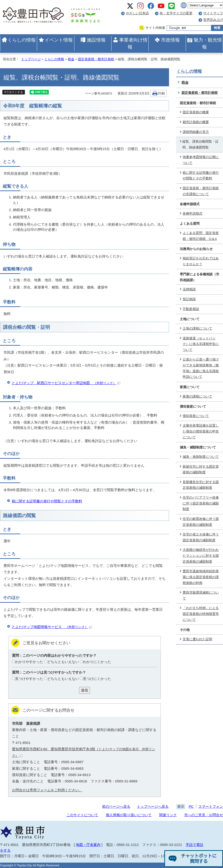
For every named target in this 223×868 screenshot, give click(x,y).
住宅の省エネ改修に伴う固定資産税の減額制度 (201, 537)
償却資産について (196, 416)
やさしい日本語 (137, 13)
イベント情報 (59, 40)
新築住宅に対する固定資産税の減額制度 (201, 470)
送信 (85, 690)
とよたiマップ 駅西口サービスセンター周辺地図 (66, 383)
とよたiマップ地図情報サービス (52, 627)
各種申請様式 (192, 214)
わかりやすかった (29, 662)
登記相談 (189, 299)
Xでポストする (14, 92)
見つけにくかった (97, 679)
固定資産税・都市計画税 (96, 59)
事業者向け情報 (133, 43)
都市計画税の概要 (196, 122)
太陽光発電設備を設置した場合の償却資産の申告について (201, 431)
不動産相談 (191, 309)
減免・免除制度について (201, 457)
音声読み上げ (213, 20)
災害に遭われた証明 (197, 639)
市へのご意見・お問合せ (204, 815)
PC (191, 806)
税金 (71, 59)
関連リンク (168, 815)
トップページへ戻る (153, 806)
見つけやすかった (29, 679)
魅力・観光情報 (208, 43)
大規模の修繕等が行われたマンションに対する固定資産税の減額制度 (201, 556)
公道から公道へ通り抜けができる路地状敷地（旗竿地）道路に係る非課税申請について (201, 368)
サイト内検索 (155, 28)
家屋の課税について (197, 396)
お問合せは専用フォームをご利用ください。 (47, 790)
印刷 (161, 93)
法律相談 (189, 289)
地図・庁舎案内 (88, 845)
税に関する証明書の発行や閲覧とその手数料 (47, 501)
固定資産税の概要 (196, 112)
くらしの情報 (22, 40)
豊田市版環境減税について (201, 595)
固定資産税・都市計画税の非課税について (201, 191)
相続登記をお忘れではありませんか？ (201, 261)
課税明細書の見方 (196, 132)
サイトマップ (213, 13)
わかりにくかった (97, 662)
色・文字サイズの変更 (176, 13)
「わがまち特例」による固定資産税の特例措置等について (201, 614)
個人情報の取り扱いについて (129, 815)
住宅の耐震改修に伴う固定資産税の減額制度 (201, 522)
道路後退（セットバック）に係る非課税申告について (201, 344)
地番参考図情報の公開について (201, 160)
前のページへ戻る (116, 806)
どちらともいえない (63, 662)
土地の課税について (197, 328)
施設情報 (96, 40)
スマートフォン (211, 806)
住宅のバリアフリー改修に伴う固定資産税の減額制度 (201, 503)
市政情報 (170, 40)
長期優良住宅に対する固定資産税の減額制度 (201, 485)
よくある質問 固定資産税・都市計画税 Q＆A (201, 236)
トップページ (31, 59)
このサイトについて (82, 815)
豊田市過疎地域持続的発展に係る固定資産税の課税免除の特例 (201, 577)
